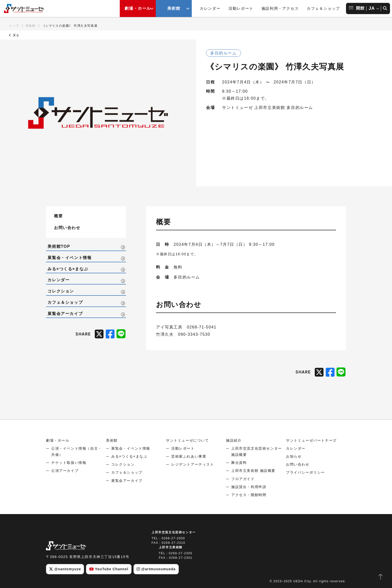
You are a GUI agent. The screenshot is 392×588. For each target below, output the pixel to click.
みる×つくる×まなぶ (68, 269)
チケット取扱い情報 (69, 463)
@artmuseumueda (156, 569)
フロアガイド (243, 479)
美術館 (31, 26)
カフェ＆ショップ (323, 8)
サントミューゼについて (187, 440)
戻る (14, 35)
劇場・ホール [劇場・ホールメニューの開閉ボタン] (138, 8)
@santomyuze (65, 569)
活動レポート (241, 8)
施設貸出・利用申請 (249, 487)
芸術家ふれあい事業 (189, 456)
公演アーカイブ (65, 471)
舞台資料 (239, 463)
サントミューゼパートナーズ (311, 440)
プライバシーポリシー (305, 472)
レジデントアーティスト (193, 464)
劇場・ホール (58, 440)
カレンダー (210, 8)
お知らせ (294, 456)
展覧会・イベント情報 (69, 258)
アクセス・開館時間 (249, 495)
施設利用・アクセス (280, 8)
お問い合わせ (67, 227)
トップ (14, 26)
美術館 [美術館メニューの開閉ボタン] (174, 8)
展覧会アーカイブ (65, 314)
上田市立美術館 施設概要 (253, 471)
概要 (58, 216)
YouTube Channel (109, 569)
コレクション (61, 291)
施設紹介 (234, 440)
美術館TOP (59, 246)
